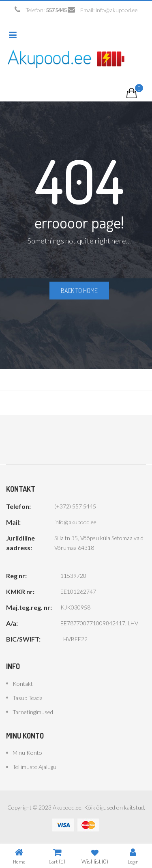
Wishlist (95, 856)
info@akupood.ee (117, 10)
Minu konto (27, 753)
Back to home (79, 291)
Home (19, 856)
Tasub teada (28, 698)
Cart (57, 856)
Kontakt (23, 684)
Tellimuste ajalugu (34, 767)
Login (133, 856)
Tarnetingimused (33, 712)
